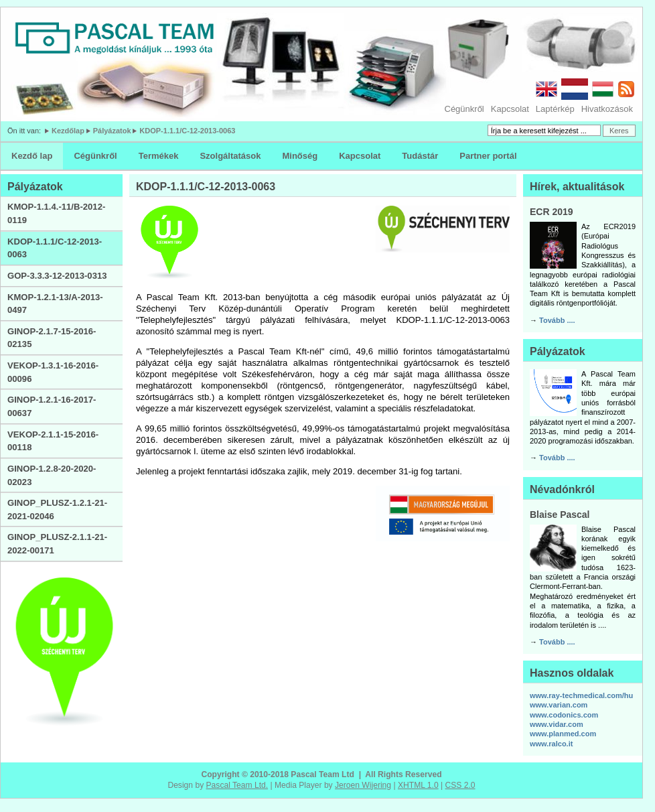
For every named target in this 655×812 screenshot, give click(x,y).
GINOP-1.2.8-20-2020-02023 (52, 475)
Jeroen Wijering (363, 785)
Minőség (300, 156)
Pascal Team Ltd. (237, 785)
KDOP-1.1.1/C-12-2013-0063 (187, 131)
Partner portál (488, 156)
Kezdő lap (32, 156)
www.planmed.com (563, 734)
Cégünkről (464, 109)
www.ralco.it (551, 744)
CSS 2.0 (460, 785)
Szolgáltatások (230, 156)
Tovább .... (557, 320)
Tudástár (420, 156)
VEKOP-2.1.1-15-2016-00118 (53, 441)
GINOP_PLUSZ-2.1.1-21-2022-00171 (57, 544)
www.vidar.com (557, 724)
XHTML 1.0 (418, 785)
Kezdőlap (68, 131)
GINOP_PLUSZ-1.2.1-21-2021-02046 (57, 510)
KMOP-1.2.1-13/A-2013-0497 (55, 304)
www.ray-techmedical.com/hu (581, 695)
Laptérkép (555, 109)
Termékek (159, 156)
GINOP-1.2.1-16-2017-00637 (52, 406)
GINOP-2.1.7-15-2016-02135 (52, 338)
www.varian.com (559, 705)
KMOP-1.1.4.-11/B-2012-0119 (56, 213)
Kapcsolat (510, 109)
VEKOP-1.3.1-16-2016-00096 (53, 372)
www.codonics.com (564, 715)
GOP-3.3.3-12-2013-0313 (57, 276)
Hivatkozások (607, 109)
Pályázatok (112, 131)
